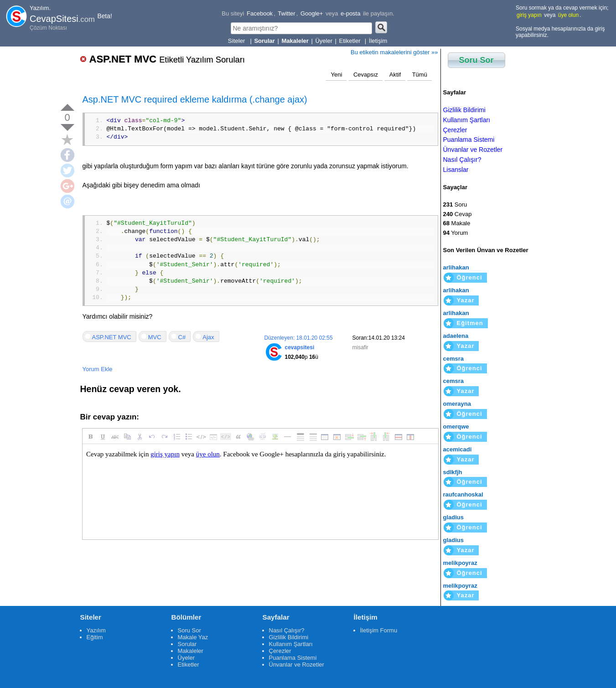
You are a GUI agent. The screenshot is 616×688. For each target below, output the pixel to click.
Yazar (466, 300)
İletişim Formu (379, 630)
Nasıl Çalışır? (462, 160)
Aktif (395, 75)
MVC (155, 337)
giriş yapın (529, 15)
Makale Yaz (193, 637)
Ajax (208, 337)
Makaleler (191, 651)
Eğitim (95, 637)
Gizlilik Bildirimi (464, 110)
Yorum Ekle (98, 369)
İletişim (378, 41)
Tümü (420, 75)
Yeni (336, 75)
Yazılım (96, 630)
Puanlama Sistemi (469, 140)
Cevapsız (366, 75)
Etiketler (351, 41)
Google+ (312, 13)
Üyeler (324, 41)
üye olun (568, 15)
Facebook (260, 13)
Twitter (286, 13)
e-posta (350, 13)
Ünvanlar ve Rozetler (473, 150)
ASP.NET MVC (167, 59)
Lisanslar (456, 170)
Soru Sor (476, 60)
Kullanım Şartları (467, 120)
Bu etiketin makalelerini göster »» (394, 52)
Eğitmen (470, 323)
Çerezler (455, 130)
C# (182, 337)
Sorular (187, 644)
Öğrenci (470, 277)
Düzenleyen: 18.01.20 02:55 (299, 338)
